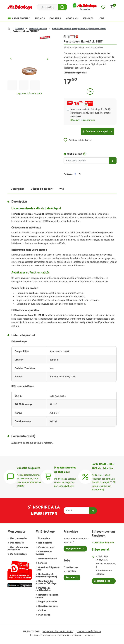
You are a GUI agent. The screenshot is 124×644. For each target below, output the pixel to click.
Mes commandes (19, 538)
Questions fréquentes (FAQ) (48, 569)
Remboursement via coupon (47, 596)
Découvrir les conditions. (83, 120)
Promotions (44, 538)
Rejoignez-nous (74, 549)
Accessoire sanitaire (38, 29)
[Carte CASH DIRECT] (85, 476)
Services (42, 563)
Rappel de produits (48, 602)
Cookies (42, 610)
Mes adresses (17, 543)
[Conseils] (11, 476)
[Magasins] (48, 476)
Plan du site (44, 615)
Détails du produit (42, 189)
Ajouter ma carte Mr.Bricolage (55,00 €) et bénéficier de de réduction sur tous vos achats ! (91, 113)
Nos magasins (45, 543)
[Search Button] (62, 7)
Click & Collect (75, 154)
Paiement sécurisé (47, 559)
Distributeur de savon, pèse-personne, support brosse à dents (79, 29)
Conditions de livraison (44, 553)
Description (18, 189)
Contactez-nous (46, 547)
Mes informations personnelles (18, 549)
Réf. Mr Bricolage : (71, 48)
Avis (61, 189)
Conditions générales (89, 632)
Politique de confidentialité (43, 589)
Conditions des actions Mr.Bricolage (46, 582)
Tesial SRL (90, 635)
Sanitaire (19, 29)
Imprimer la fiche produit (29, 93)
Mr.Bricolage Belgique (103, 543)
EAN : (88, 48)
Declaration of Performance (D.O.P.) (46, 575)
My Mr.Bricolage (18, 554)
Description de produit (75, 73)
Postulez (70, 578)
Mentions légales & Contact (58, 632)
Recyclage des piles (48, 606)
